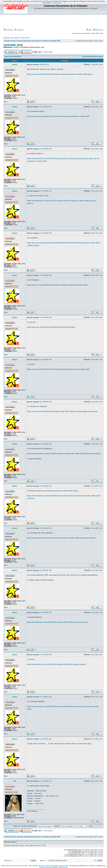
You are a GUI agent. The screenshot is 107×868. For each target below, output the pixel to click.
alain (43, 47)
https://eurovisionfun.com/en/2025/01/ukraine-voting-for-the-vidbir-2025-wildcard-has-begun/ (64, 454)
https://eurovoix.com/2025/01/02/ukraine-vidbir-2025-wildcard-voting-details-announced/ (62, 411)
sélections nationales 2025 (51, 41)
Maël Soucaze (63, 867)
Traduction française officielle (48, 867)
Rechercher (98, 30)
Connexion (8, 30)
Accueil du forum (10, 41)
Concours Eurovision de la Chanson (29, 41)
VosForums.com (17, 866)
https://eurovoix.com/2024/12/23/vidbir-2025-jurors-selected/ (51, 327)
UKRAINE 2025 (13, 45)
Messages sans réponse (12, 38)
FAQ (89, 30)
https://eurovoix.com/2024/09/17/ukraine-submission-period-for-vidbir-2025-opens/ (60, 74)
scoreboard (25, 47)
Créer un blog (64, 866)
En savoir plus (57, 3)
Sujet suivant (98, 57)
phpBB (82, 866)
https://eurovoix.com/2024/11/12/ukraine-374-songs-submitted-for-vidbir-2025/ (58, 116)
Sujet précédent (88, 57)
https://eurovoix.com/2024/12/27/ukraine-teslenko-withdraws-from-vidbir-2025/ (58, 369)
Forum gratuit (54, 866)
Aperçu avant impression (13, 57)
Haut (6, 102)
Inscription (19, 30)
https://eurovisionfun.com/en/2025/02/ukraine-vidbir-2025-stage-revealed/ (56, 664)
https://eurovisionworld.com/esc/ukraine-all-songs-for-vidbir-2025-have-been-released (61, 538)
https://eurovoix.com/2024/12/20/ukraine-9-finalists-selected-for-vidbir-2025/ (57, 285)
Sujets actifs (25, 38)
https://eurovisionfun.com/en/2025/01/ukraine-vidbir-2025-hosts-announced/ (57, 622)
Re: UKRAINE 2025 (46, 107)
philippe (17, 47)
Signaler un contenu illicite (41, 866)
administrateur (35, 47)
